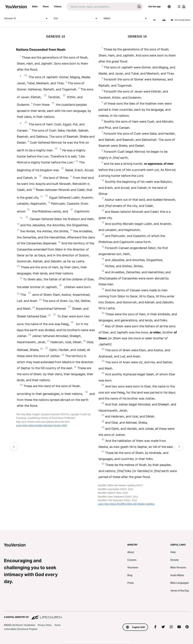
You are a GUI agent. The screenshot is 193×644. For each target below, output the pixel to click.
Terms (57, 625)
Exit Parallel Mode (180, 20)
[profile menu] (181, 7)
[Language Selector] (169, 7)
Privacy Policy (45, 625)
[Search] (101, 7)
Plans (46, 6)
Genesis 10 (26, 19)
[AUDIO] (154, 20)
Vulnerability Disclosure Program (21, 629)
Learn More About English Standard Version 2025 (41, 425)
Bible (35, 6)
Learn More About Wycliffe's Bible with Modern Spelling (126, 504)
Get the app (154, 6)
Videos (58, 6)
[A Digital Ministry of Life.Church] (96, 616)
